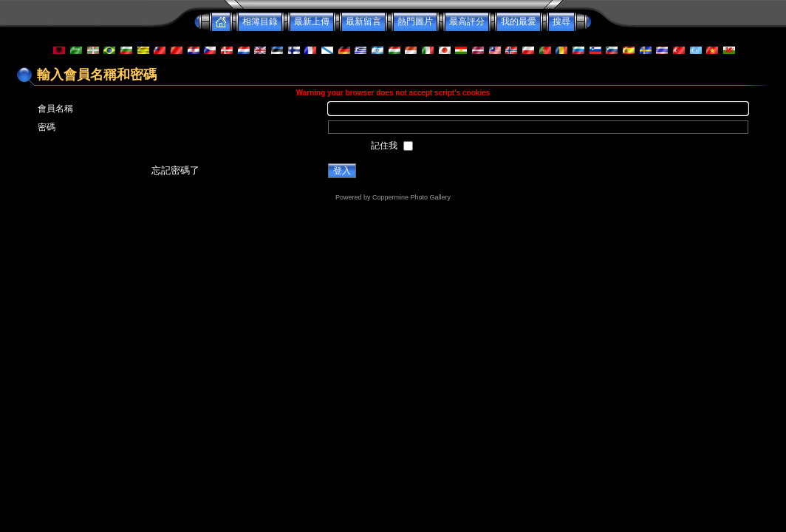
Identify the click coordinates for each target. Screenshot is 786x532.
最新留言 (363, 21)
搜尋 (561, 21)
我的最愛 (519, 21)
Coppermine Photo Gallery (411, 197)
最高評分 (467, 21)
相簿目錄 (260, 21)
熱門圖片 (415, 21)
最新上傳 (312, 21)
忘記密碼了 (175, 170)
